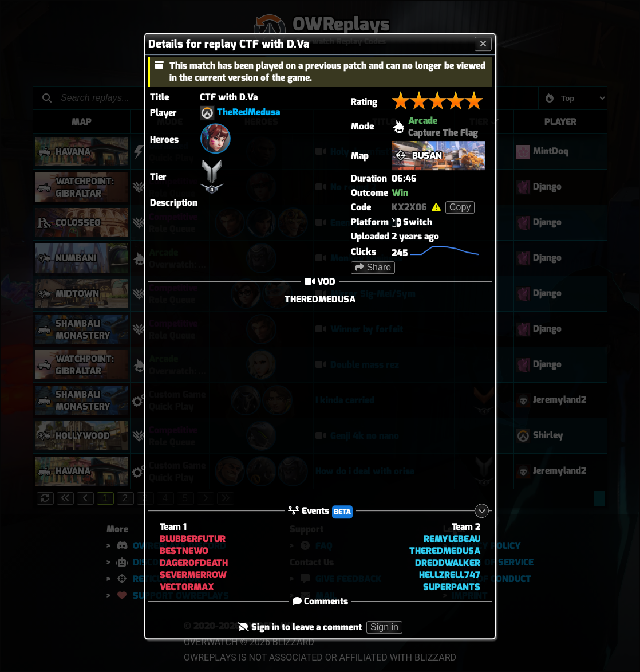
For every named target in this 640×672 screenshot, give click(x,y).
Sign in (384, 628)
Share (373, 267)
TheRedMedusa (248, 112)
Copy (460, 207)
